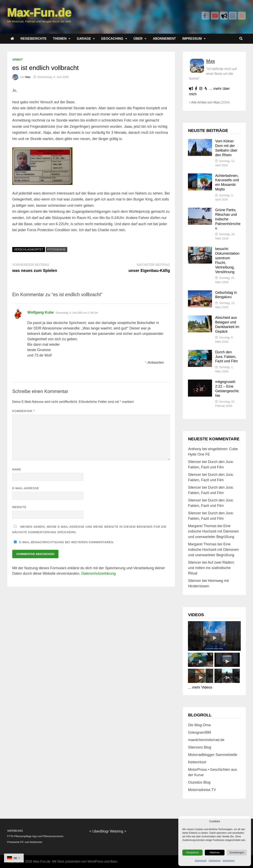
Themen (60, 39)
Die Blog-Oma (199, 725)
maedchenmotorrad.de (206, 740)
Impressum (201, 861)
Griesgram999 (199, 732)
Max (28, 77)
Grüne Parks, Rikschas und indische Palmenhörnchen (228, 219)
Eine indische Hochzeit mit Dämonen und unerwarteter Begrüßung (213, 531)
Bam (114, 861)
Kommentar (23, 411)
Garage (84, 39)
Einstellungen (237, 853)
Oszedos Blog (199, 782)
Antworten (154, 363)
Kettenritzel (197, 762)
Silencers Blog (199, 747)
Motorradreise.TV (202, 790)
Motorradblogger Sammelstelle (213, 755)
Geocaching (112, 39)
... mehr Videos (200, 687)
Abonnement (164, 39)
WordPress (95, 861)
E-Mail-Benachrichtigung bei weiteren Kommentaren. (63, 542)
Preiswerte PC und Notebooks (25, 842)
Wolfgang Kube (41, 312)
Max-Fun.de (42, 861)
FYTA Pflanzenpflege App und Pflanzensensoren (35, 836)
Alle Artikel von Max (206, 102)
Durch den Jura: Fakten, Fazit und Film (226, 357)
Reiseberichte (34, 39)
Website (19, 507)
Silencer (194, 462)
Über (138, 39)
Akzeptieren (192, 853)
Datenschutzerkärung (98, 573)
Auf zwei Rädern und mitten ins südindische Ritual (211, 568)
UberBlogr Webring (108, 831)
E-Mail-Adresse (26, 488)
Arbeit (17, 60)
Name (17, 469)
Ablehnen (215, 853)
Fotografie (57, 249)
